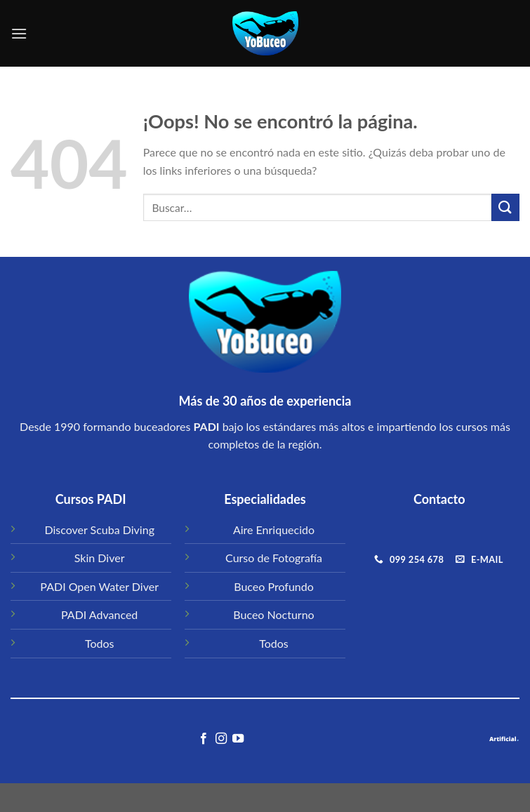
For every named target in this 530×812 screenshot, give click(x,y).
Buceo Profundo (274, 586)
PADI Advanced (99, 614)
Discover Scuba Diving (99, 530)
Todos (100, 643)
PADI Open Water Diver (99, 586)
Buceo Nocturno (273, 614)
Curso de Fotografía (274, 558)
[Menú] (19, 33)
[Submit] (505, 207)
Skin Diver (100, 558)
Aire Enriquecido (274, 530)
